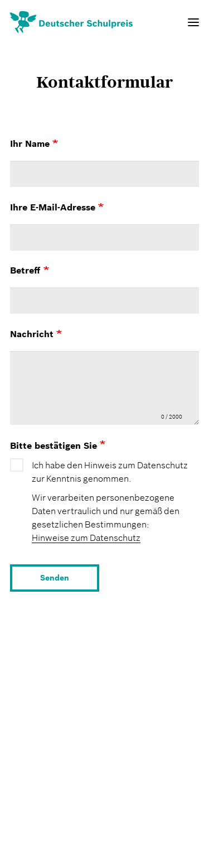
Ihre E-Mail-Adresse (57, 207)
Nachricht (36, 334)
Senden (55, 578)
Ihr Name (34, 143)
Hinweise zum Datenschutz (86, 538)
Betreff (30, 270)
